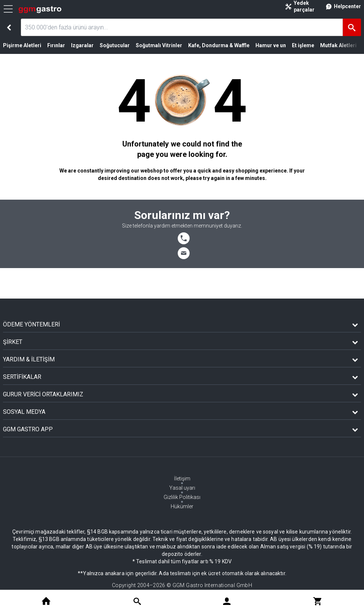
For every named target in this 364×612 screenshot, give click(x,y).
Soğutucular (115, 45)
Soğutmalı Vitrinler (159, 45)
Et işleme (303, 45)
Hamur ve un (271, 45)
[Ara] (352, 27)
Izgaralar (82, 45)
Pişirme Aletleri (22, 45)
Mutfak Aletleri (338, 45)
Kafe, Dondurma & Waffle (219, 45)
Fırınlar (56, 45)
